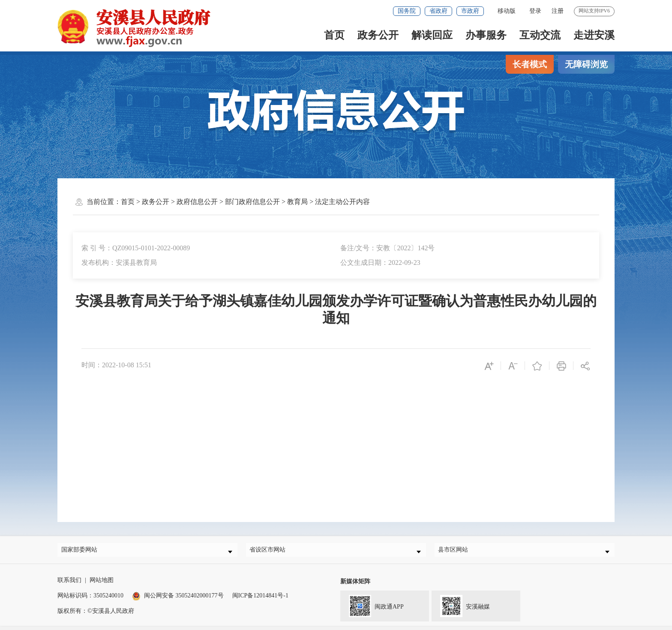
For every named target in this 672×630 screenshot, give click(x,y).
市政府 (470, 11)
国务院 (407, 11)
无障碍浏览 (586, 64)
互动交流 (540, 35)
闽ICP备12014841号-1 (260, 600)
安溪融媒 (461, 609)
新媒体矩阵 (355, 586)
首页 (334, 35)
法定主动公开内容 (342, 202)
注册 (558, 11)
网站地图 (102, 584)
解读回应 (432, 35)
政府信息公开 (197, 202)
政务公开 (378, 35)
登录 (535, 11)
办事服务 (486, 35)
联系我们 (69, 584)
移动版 (507, 11)
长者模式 (530, 64)
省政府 (438, 11)
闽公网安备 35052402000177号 (178, 600)
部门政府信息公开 (252, 202)
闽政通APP (372, 609)
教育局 (297, 202)
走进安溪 (594, 35)
